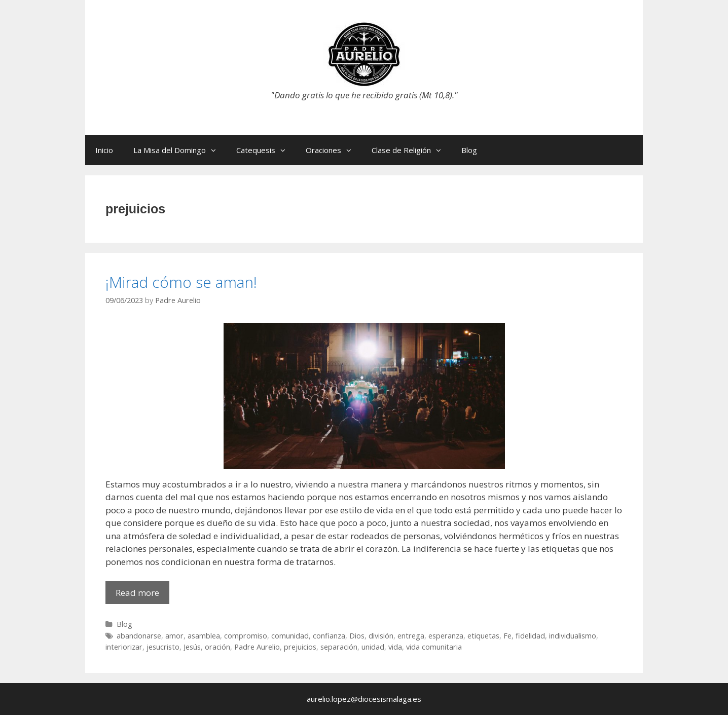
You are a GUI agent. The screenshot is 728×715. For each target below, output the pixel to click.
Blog (469, 150)
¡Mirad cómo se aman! (181, 282)
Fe (507, 636)
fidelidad (530, 636)
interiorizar (124, 647)
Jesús (192, 647)
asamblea (204, 636)
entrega (411, 636)
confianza (329, 636)
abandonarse (139, 636)
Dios (357, 636)
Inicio (104, 150)
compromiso (246, 636)
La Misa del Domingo (180, 150)
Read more (142, 595)
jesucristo (163, 647)
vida (395, 647)
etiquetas (483, 636)
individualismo (573, 636)
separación (339, 647)
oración (217, 647)
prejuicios (300, 647)
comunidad (290, 636)
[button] (216, 150)
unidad (373, 647)
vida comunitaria (434, 647)
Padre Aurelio (257, 647)
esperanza (446, 636)
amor (174, 636)
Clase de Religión (411, 150)
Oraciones (334, 150)
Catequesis (266, 150)
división (381, 636)
